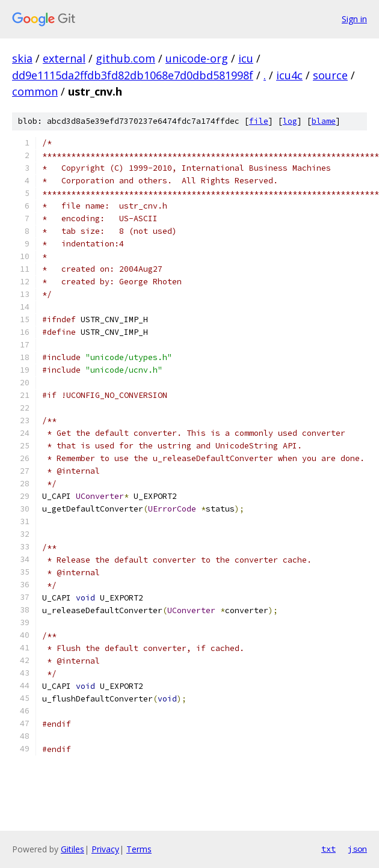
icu (246, 58)
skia (22, 58)
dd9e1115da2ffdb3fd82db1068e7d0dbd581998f (133, 75)
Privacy (105, 849)
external (64, 58)
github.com (125, 58)
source (330, 75)
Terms (139, 849)
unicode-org (197, 58)
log (290, 121)
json (357, 849)
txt (328, 849)
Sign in (354, 19)
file (259, 121)
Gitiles (72, 849)
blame (324, 121)
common (35, 91)
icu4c (289, 75)
